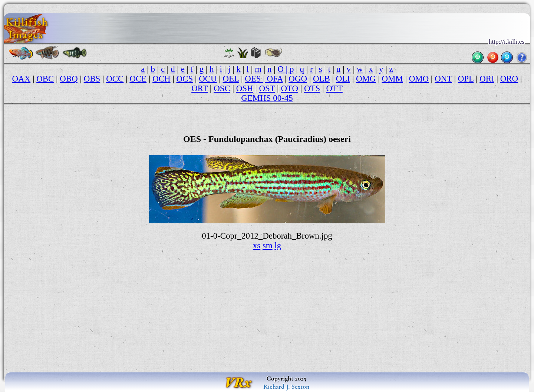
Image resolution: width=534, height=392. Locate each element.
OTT (334, 88)
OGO (298, 79)
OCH (161, 79)
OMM (392, 79)
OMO (419, 79)
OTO (289, 88)
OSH (245, 88)
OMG (366, 79)
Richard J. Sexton (286, 386)
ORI (487, 79)
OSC (222, 88)
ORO (509, 79)
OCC (115, 79)
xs (257, 245)
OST (267, 88)
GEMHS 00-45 (267, 98)
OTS (312, 88)
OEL (231, 79)
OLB (322, 79)
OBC (45, 79)
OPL (466, 79)
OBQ (69, 79)
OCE (138, 79)
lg (278, 245)
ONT (443, 79)
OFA (275, 79)
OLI (343, 79)
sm (268, 245)
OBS (92, 79)
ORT (200, 88)
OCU (208, 79)
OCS (185, 79)
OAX (22, 79)
